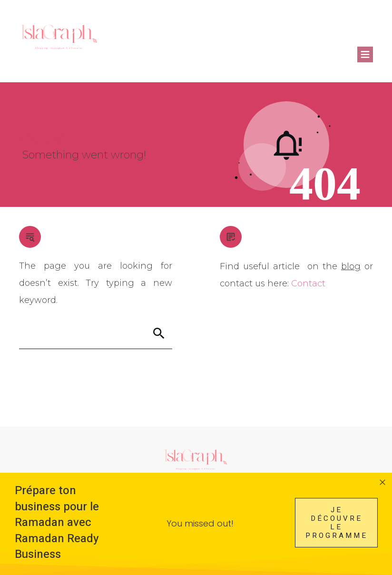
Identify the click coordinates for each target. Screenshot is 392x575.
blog (351, 266)
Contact (308, 283)
